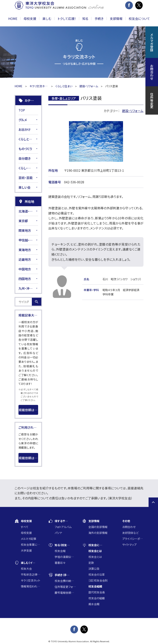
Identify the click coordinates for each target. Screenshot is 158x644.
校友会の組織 (97, 598)
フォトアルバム (63, 527)
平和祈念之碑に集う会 (31, 574)
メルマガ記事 (29, 539)
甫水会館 (94, 604)
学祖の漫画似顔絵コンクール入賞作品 (65, 557)
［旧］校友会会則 (98, 580)
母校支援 (26, 533)
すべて (25, 527)
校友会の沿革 (97, 574)
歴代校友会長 (97, 592)
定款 (91, 563)
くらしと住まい (64, 86)
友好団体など (130, 533)
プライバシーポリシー (133, 539)
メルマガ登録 (152, 42)
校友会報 (60, 551)
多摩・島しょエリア (64, 98)
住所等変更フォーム (65, 587)
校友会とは (95, 557)
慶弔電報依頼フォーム (65, 593)
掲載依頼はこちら (28, 410)
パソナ (58, 533)
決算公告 (94, 569)
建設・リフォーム (89, 86)
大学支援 (26, 550)
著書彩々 (60, 563)
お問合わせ (129, 527)
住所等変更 (152, 100)
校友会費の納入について (65, 581)
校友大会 (26, 569)
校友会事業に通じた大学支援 (31, 545)
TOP (22, 110)
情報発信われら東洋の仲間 (31, 586)
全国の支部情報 (98, 527)
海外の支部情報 (98, 533)
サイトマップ (129, 545)
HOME (13, 19)
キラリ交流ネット (39, 86)
